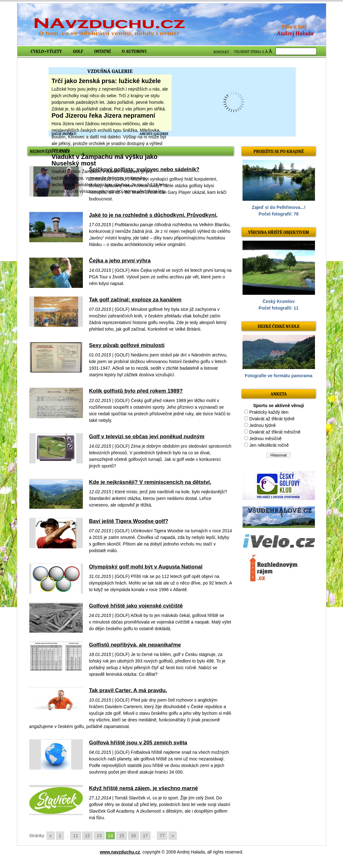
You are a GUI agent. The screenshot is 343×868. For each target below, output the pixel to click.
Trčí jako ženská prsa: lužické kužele (106, 81)
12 (88, 836)
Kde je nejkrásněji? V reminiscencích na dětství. (150, 482)
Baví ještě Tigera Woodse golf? (129, 521)
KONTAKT (221, 52)
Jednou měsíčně (265, 439)
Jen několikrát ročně (269, 445)
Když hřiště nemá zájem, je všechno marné (144, 788)
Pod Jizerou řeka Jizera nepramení (103, 115)
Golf (78, 51)
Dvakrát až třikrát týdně (272, 419)
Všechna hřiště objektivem (279, 232)
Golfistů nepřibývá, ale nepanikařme (135, 645)
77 (162, 836)
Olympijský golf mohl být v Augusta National (146, 567)
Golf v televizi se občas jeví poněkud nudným (147, 437)
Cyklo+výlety (46, 51)
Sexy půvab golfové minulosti (127, 345)
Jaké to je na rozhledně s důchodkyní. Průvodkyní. (153, 215)
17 (146, 836)
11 (76, 836)
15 (122, 836)
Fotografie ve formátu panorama (279, 376)
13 (99, 836)
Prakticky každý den (269, 412)
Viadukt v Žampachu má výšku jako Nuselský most (105, 160)
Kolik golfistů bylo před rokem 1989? (136, 391)
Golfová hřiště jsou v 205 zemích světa (138, 743)
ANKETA (278, 394)
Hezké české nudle (279, 326)
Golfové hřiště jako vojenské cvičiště (136, 606)
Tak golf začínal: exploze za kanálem (135, 300)
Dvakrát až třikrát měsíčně (275, 432)
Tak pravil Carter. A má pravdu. (128, 690)
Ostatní (103, 51)
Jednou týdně (262, 425)
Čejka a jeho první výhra (120, 261)
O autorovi (134, 51)
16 (134, 836)
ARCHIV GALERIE (154, 134)
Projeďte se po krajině (279, 151)
